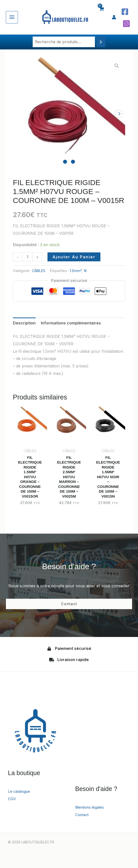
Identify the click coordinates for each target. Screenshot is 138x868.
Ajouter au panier (74, 257)
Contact (82, 818)
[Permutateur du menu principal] (12, 17)
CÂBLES (39, 271)
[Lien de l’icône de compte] (114, 17)
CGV (12, 802)
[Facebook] (125, 12)
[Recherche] (101, 42)
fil (85, 271)
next (119, 114)
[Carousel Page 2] (73, 162)
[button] (117, 66)
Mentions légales (91, 810)
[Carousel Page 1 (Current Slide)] (65, 162)
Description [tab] (24, 323)
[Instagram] (126, 24)
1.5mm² (76, 271)
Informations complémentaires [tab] (71, 323)
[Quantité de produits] (27, 257)
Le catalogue (20, 794)
